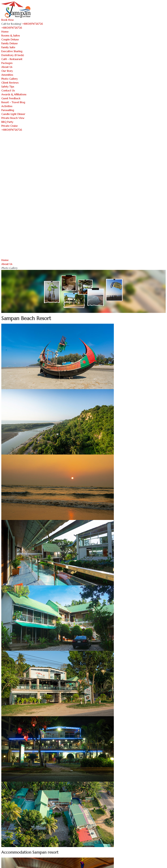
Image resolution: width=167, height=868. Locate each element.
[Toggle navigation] (24, 29)
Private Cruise (9, 126)
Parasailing (8, 110)
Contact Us (8, 90)
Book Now (8, 20)
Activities (7, 106)
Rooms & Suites (11, 35)
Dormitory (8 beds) (13, 55)
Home (5, 32)
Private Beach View (13, 118)
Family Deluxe (9, 43)
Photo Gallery (9, 79)
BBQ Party (7, 122)
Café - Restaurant (12, 59)
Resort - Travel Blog (13, 102)
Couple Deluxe (10, 39)
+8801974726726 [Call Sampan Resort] (33, 24)
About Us (7, 67)
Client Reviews (10, 83)
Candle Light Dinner (13, 114)
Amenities (7, 75)
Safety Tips (8, 87)
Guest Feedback (11, 98)
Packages (7, 63)
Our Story (7, 71)
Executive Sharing (12, 51)
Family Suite (8, 47)
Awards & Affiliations (14, 94)
